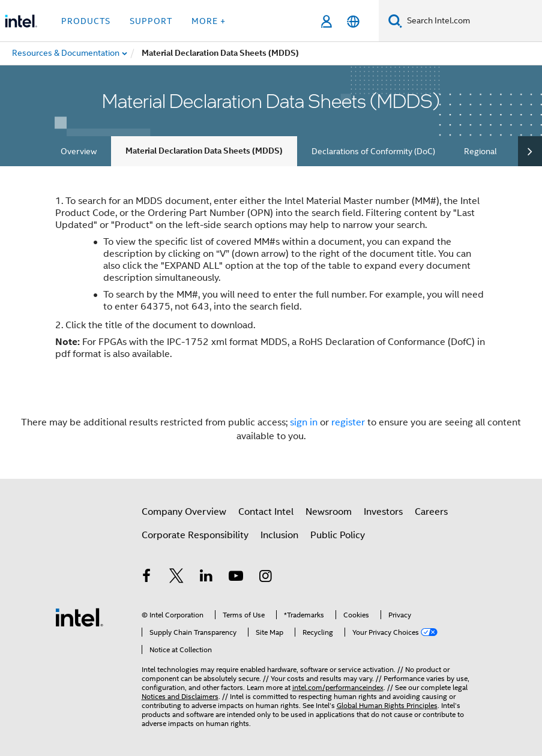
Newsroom (329, 512)
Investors (383, 512)
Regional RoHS (492, 151)
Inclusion (279, 535)
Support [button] (151, 21)
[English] (353, 21)
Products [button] (86, 21)
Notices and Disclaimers (180, 696)
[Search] (395, 21)
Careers (431, 512)
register (348, 422)
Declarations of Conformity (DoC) (373, 151)
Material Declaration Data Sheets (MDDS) (204, 151)
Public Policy (338, 535)
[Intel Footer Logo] (79, 617)
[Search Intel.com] (472, 21)
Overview (79, 151)
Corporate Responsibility (195, 535)
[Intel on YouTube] (236, 578)
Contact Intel (266, 512)
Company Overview (184, 512)
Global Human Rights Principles (387, 705)
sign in (304, 422)
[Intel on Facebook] (147, 578)
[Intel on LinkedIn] (206, 578)
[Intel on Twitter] (176, 578)
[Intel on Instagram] (266, 578)
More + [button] (209, 21)
